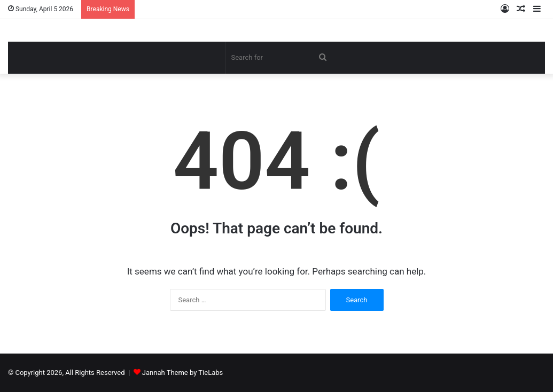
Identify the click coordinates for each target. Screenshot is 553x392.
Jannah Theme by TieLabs (182, 373)
